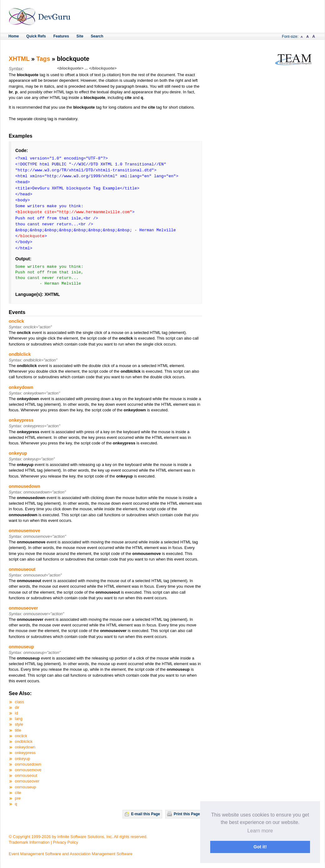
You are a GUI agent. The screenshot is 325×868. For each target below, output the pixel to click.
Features (61, 36)
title (18, 730)
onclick (16, 321)
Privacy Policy (66, 842)
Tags (43, 59)
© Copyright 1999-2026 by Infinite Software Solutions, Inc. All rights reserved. (78, 837)
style (19, 724)
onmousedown (24, 486)
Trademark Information (29, 842)
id (17, 713)
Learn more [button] (260, 831)
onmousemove (24, 531)
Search (97, 36)
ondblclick (20, 354)
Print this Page (187, 814)
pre (18, 798)
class (20, 702)
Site (80, 36)
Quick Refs (36, 36)
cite (18, 793)
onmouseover (23, 608)
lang (19, 719)
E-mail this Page (146, 814)
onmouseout (22, 569)
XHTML (19, 59)
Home (14, 36)
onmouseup (21, 647)
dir (17, 707)
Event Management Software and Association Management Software (71, 854)
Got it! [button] (260, 847)
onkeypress (21, 420)
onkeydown (21, 387)
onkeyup (18, 453)
